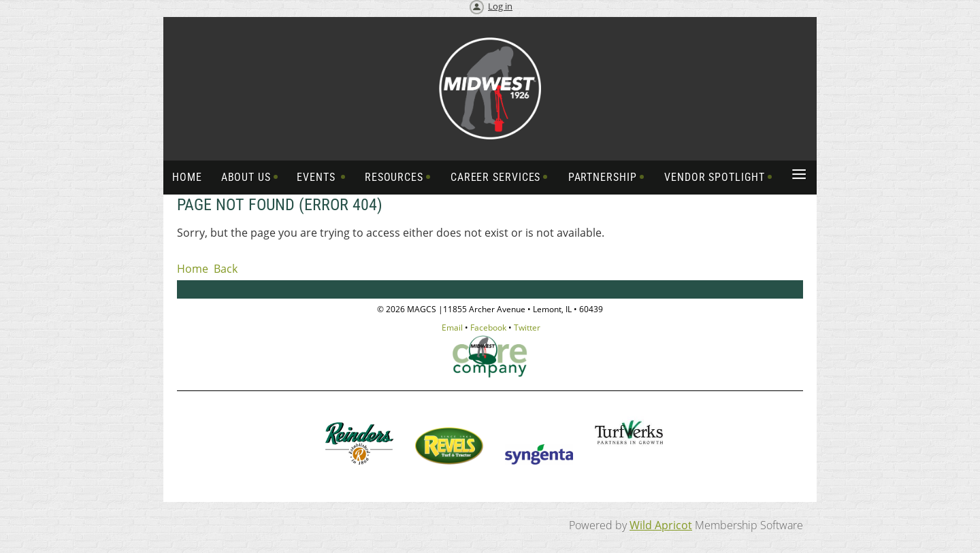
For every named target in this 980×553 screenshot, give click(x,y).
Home (193, 269)
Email (452, 328)
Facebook (488, 328)
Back (226, 269)
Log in (500, 6)
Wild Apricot (661, 525)
